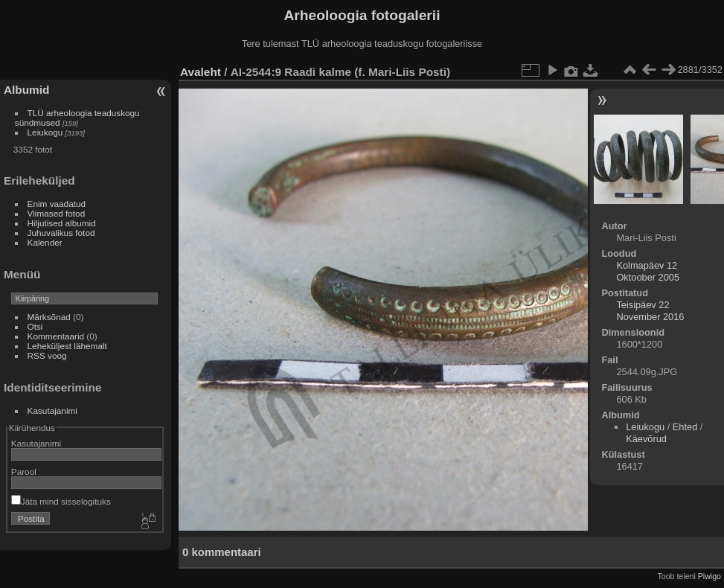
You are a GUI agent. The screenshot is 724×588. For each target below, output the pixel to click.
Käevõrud (646, 439)
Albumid (26, 90)
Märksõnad (49, 317)
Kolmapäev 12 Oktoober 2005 (648, 271)
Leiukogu (45, 132)
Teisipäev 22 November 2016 (650, 311)
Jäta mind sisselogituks (61, 501)
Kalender (45, 242)
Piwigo (709, 576)
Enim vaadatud (57, 204)
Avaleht (201, 72)
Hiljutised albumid (62, 223)
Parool (24, 472)
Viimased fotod (57, 213)
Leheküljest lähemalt (67, 346)
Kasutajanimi (52, 410)
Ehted (685, 427)
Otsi (35, 326)
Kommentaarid (56, 336)
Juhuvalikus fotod (61, 233)
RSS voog (47, 355)
